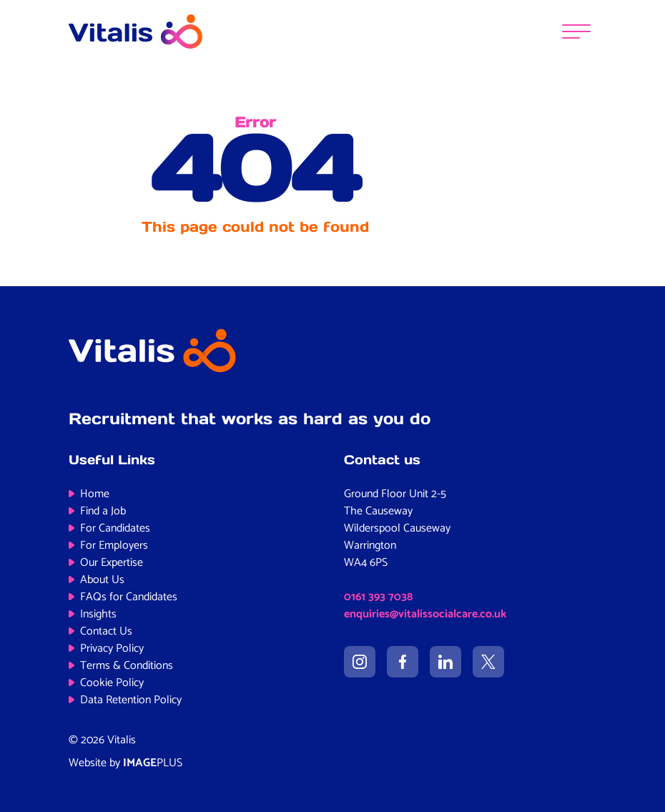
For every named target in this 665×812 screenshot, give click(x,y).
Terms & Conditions (127, 666)
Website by (125, 763)
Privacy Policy (112, 649)
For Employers (114, 546)
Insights (98, 614)
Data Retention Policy (131, 700)
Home (95, 494)
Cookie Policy (112, 683)
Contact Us (106, 631)
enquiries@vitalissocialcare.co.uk (425, 614)
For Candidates (115, 528)
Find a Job (103, 511)
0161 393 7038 (378, 597)
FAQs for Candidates (129, 597)
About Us (102, 580)
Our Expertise (112, 563)
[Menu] (576, 31)
